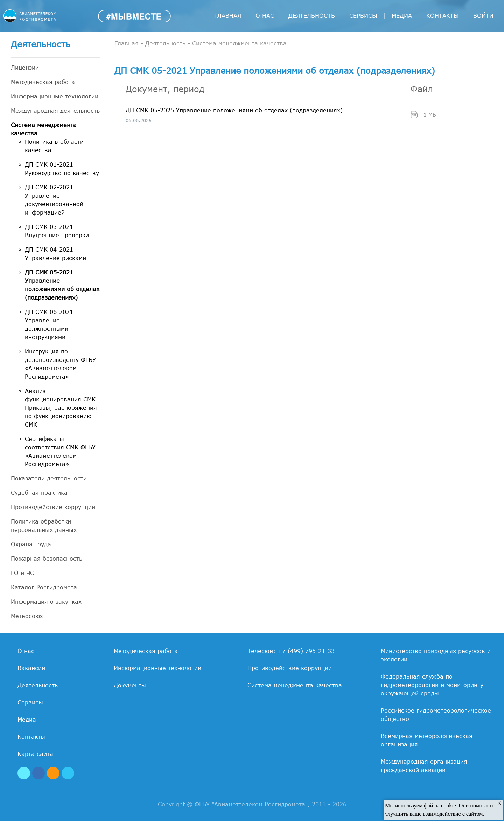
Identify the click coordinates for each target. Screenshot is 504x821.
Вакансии (31, 668)
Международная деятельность (55, 111)
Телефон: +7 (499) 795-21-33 (291, 651)
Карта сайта (35, 754)
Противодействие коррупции (53, 507)
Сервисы (363, 16)
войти (483, 16)
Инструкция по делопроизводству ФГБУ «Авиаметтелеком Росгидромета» (60, 364)
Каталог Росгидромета (44, 587)
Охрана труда (31, 544)
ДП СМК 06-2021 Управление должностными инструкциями (49, 324)
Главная (228, 16)
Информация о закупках (46, 602)
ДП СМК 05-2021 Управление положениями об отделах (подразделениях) (62, 285)
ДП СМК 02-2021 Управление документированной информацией (54, 200)
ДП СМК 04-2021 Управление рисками (55, 254)
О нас (265, 16)
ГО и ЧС (22, 573)
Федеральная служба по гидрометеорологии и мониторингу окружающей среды (432, 685)
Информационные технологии (55, 96)
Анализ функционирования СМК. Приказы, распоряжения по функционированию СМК (61, 408)
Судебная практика (39, 493)
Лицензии (25, 68)
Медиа (402, 16)
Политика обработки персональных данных (44, 526)
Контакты (443, 16)
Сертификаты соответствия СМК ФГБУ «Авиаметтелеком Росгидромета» (60, 451)
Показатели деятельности (49, 478)
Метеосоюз (27, 616)
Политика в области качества (54, 146)
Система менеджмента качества (44, 129)
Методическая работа (43, 82)
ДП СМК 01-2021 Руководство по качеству (62, 169)
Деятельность (312, 16)
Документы (130, 685)
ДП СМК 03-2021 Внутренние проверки (57, 231)
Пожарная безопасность (47, 559)
